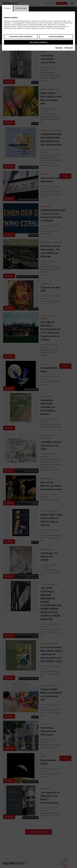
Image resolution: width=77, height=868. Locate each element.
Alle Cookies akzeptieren (39, 42)
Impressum (59, 48)
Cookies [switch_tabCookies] (7, 8)
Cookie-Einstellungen (56, 37)
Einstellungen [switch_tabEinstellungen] (21, 8)
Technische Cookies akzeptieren (21, 37)
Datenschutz (69, 48)
